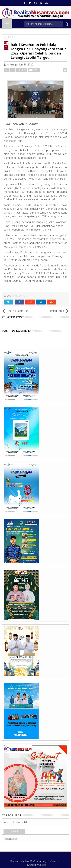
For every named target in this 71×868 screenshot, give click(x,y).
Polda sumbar (20, 296)
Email (34, 70)
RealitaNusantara (20, 861)
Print (22, 70)
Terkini (14, 832)
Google (42, 865)
